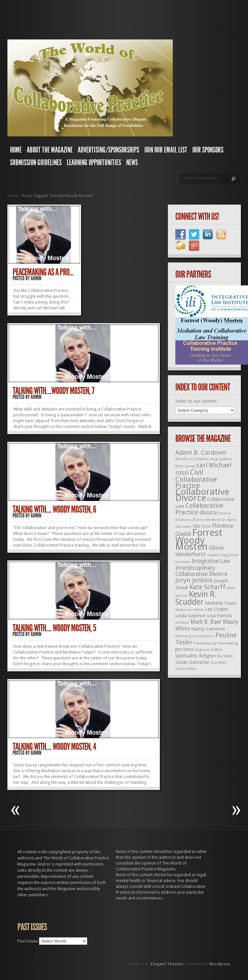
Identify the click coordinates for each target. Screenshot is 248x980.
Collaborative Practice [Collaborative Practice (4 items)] (199, 509)
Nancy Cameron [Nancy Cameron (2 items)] (208, 629)
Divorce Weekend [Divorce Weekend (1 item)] (207, 520)
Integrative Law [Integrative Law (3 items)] (211, 561)
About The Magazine (50, 150)
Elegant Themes (167, 964)
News (132, 163)
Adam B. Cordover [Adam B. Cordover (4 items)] (201, 453)
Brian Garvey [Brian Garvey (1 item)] (185, 466)
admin (36, 278)
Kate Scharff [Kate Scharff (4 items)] (207, 587)
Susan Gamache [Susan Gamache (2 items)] (192, 662)
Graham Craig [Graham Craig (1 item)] (218, 555)
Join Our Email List (166, 150)
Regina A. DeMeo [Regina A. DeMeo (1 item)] (209, 650)
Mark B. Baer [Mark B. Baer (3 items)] (206, 622)
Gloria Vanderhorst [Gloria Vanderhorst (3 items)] (199, 551)
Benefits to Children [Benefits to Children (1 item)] (192, 459)
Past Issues (28, 941)
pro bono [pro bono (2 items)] (185, 649)
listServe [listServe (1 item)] (182, 623)
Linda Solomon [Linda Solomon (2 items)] (191, 616)
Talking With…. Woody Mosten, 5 (54, 628)
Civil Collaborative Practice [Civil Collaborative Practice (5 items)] (196, 479)
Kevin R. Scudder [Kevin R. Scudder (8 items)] (196, 598)
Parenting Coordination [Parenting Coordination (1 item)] (195, 636)
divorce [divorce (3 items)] (208, 513)
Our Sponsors (208, 150)
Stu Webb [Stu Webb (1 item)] (225, 656)
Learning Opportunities (94, 163)
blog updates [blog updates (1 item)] (221, 459)
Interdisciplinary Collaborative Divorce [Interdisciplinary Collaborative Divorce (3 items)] (201, 571)
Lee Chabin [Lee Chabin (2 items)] (217, 609)
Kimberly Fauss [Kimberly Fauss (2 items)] (221, 603)
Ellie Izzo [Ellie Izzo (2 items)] (202, 526)
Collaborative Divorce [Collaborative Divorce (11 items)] (202, 495)
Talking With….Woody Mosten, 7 (53, 391)
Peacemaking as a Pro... (43, 272)
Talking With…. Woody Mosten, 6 (54, 509)
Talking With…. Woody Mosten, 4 (54, 747)
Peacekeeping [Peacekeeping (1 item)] (205, 643)
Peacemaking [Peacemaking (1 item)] (228, 643)
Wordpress (220, 964)
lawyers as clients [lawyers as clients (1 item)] (190, 610)
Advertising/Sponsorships (108, 150)
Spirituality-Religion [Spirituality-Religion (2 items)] (196, 656)
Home (16, 150)
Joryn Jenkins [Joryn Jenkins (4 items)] (194, 580)
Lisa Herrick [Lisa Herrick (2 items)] (220, 616)
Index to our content (196, 401)
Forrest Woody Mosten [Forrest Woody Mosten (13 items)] (199, 540)
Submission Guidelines (36, 163)
